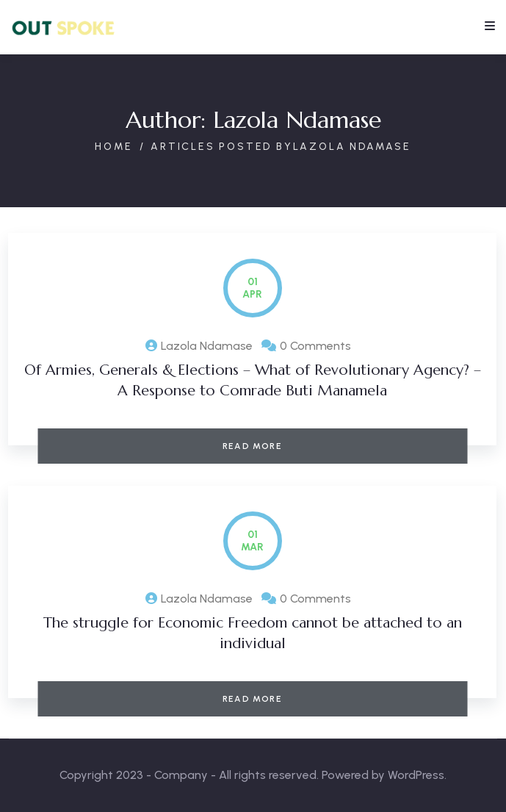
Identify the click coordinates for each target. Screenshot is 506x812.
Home (114, 147)
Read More (252, 446)
